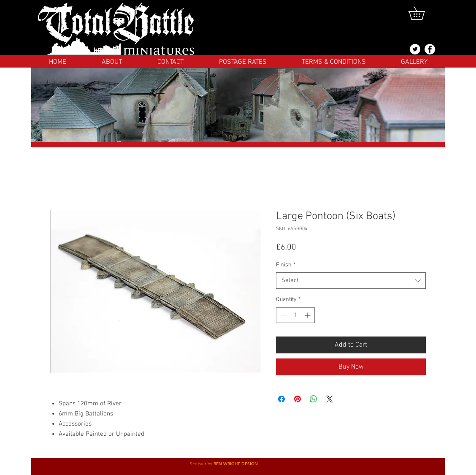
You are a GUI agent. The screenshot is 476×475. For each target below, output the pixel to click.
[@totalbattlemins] (415, 49)
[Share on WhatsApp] (314, 399)
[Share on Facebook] (281, 399)
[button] (423, 13)
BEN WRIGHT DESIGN (236, 464)
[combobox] (351, 281)
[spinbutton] (295, 315)
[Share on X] (330, 399)
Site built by (202, 464)
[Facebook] (430, 49)
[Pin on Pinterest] (297, 399)
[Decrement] (283, 315)
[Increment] (308, 315)
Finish (286, 265)
